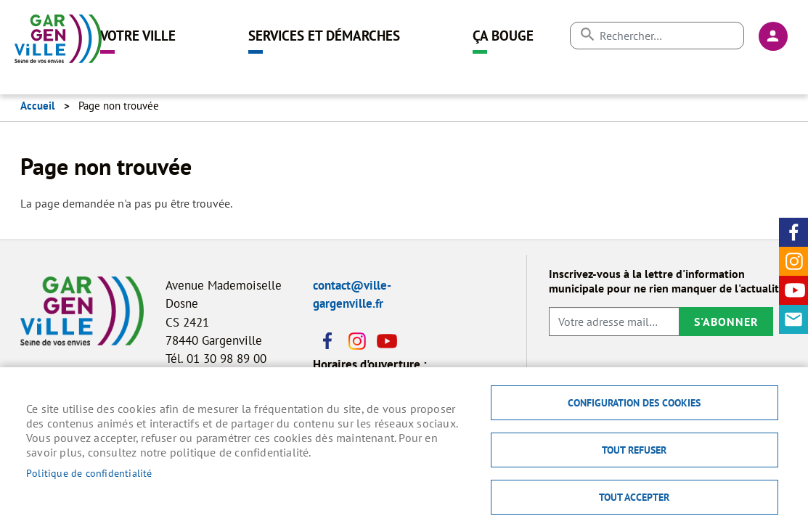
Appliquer (587, 34)
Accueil (37, 106)
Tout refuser (634, 450)
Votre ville (138, 35)
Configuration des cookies (634, 403)
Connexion (773, 36)
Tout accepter (634, 497)
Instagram (793, 261)
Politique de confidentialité (89, 473)
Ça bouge (503, 35)
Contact (793, 319)
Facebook (793, 232)
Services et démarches (324, 35)
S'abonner (726, 322)
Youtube (793, 290)
